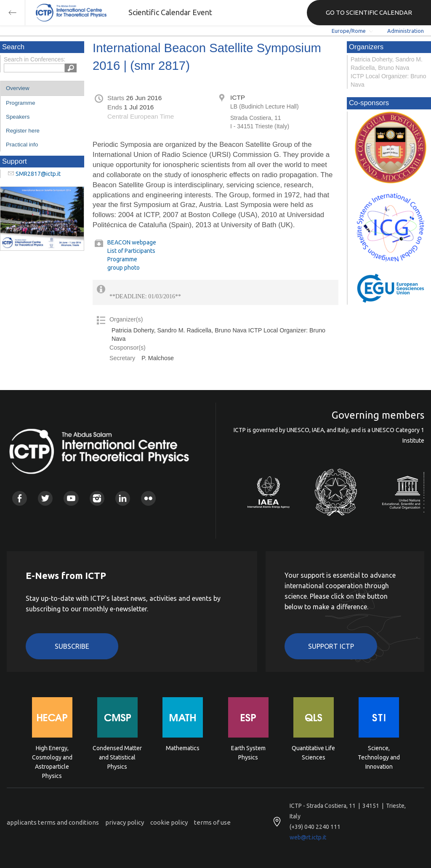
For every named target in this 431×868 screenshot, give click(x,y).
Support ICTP (331, 646)
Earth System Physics (248, 753)
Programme (21, 103)
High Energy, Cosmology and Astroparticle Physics (52, 757)
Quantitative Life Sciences (313, 753)
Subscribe (72, 646)
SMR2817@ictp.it (38, 174)
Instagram (97, 498)
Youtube (71, 498)
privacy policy (125, 822)
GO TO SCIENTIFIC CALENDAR (369, 12)
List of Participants (131, 251)
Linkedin (123, 498)
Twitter (45, 498)
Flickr (148, 498)
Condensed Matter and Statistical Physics (117, 757)
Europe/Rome (349, 31)
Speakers (18, 117)
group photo (124, 268)
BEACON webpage (132, 242)
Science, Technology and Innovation (379, 757)
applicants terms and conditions (53, 822)
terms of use (212, 822)
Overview (18, 88)
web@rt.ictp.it (308, 837)
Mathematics (183, 748)
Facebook (20, 498)
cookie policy (169, 822)
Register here (23, 131)
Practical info (22, 145)
